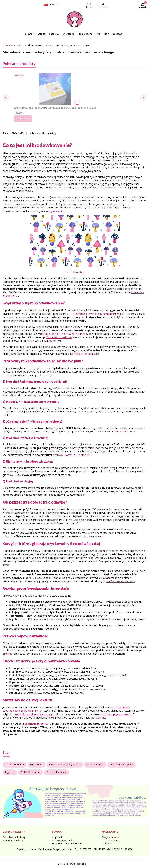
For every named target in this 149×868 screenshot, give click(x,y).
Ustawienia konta (111, 840)
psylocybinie (56, 211)
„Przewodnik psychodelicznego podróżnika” (98, 314)
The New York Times (73, 334)
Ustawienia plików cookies (66, 843)
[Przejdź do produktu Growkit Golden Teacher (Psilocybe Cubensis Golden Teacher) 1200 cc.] (55, 89)
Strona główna (9, 45)
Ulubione (106, 843)
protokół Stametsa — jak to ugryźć (34, 714)
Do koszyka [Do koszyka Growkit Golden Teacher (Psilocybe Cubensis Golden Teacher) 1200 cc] (23, 119)
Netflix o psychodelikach (84, 354)
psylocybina (98, 718)
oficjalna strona (124, 432)
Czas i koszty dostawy (14, 837)
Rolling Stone (48, 334)
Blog (21, 45)
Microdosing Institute (59, 337)
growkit (7, 654)
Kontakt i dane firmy (13, 840)
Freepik (78, 272)
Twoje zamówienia (112, 837)
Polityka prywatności (63, 840)
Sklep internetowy (71, 864)
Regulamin (58, 837)
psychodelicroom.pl (37, 724)
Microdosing (49, 133)
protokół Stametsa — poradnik (71, 455)
